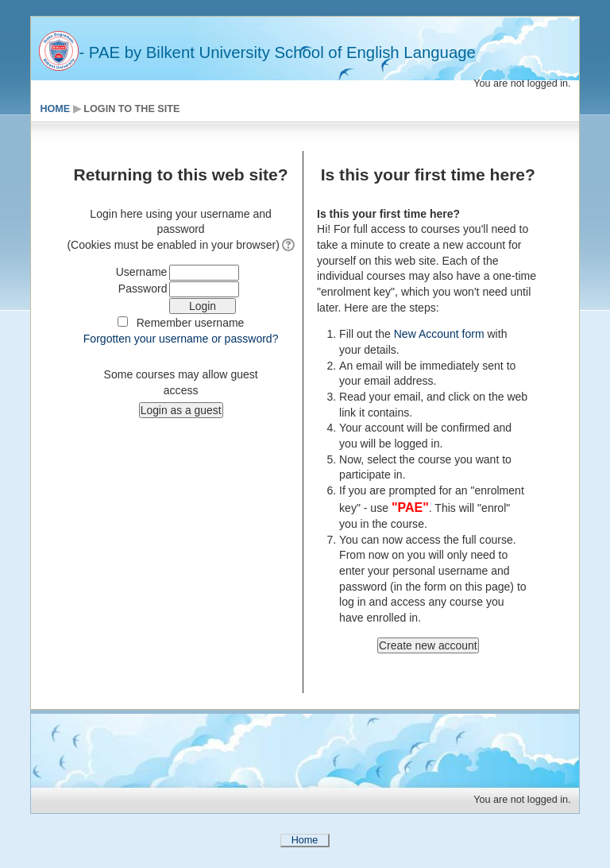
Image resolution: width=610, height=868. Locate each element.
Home (55, 109)
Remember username (191, 323)
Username (142, 272)
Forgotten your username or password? (181, 339)
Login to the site (131, 109)
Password (143, 289)
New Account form (438, 334)
